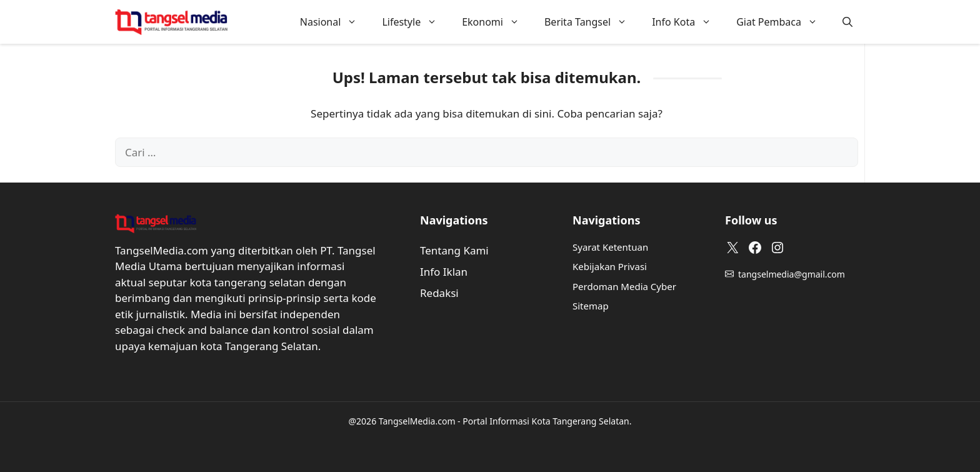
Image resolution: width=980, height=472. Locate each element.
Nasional (335, 22)
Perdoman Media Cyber (624, 286)
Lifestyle (416, 22)
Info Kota (688, 22)
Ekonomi (497, 22)
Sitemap (591, 306)
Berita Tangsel (592, 22)
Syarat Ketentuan (610, 247)
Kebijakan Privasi (610, 266)
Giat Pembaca (783, 22)
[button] (847, 22)
